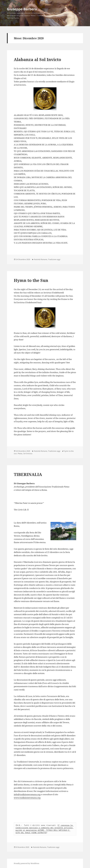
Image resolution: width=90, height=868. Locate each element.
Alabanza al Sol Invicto (37, 59)
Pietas (20, 453)
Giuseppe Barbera (22, 9)
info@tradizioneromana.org (27, 794)
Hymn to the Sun (31, 280)
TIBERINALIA (28, 474)
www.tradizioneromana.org (27, 798)
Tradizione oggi (54, 259)
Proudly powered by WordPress (26, 863)
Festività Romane (41, 259)
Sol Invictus (28, 453)
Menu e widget (80, 16)
